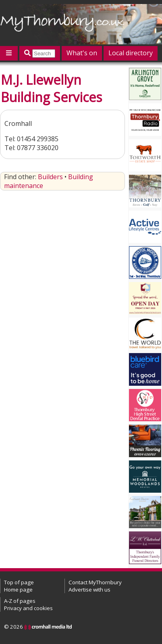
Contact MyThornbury (95, 582)
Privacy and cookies (28, 608)
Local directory (131, 53)
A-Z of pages (20, 601)
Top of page (19, 582)
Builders (50, 177)
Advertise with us (89, 590)
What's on (82, 53)
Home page (18, 590)
